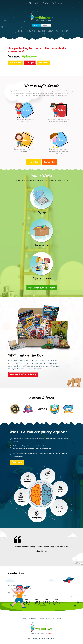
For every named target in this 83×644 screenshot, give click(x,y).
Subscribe (41, 619)
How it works (32, 619)
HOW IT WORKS (30, 31)
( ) (46, 25)
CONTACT (65, 31)
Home (24, 619)
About (48, 619)
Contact (58, 619)
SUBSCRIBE (42, 31)
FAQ (57, 31)
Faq (53, 619)
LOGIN (37, 25)
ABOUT (51, 31)
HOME (20, 31)
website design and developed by (42, 634)
